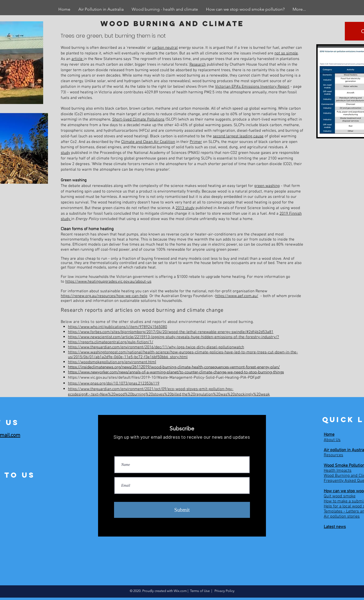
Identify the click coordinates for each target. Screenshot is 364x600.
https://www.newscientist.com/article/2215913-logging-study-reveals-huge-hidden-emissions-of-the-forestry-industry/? (173, 337)
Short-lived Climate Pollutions (138, 119)
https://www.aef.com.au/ (237, 296)
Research (198, 65)
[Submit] (182, 510)
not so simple (286, 53)
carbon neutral (165, 48)
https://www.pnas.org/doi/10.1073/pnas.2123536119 (114, 383)
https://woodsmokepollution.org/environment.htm (112, 362)
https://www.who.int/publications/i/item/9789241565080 (118, 327)
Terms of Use (200, 591)
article (78, 59)
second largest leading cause (238, 136)
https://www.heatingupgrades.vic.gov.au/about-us (108, 282)
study (65, 153)
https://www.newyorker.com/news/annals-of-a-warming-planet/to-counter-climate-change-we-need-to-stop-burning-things (176, 372)
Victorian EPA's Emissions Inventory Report (252, 87)
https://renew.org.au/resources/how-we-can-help (104, 296)
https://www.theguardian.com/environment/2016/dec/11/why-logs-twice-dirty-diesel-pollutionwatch (156, 347)
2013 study (185, 208)
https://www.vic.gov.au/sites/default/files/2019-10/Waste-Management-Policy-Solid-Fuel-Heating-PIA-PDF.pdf (164, 378)
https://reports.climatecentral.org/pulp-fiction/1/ (111, 342)
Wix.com (180, 591)
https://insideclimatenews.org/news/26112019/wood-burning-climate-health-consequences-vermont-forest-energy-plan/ (174, 367)
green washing (267, 186)
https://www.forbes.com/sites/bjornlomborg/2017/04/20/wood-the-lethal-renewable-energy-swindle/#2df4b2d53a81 (171, 332)
